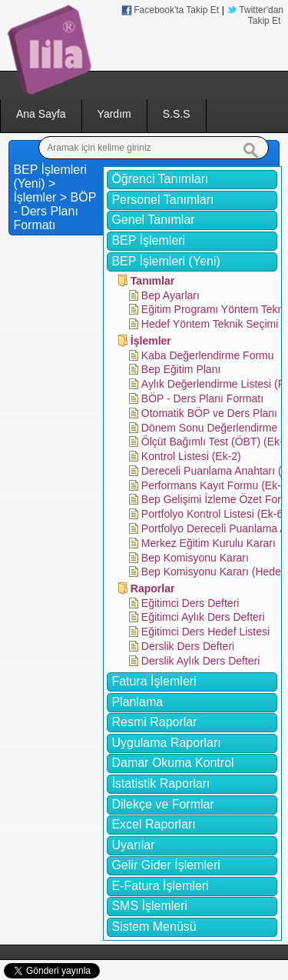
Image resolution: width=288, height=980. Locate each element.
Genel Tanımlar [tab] (153, 220)
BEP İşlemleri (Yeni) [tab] (166, 261)
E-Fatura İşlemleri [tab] (160, 886)
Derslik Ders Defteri (188, 646)
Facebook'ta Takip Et (176, 10)
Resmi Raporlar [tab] (154, 722)
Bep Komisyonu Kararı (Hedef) (215, 572)
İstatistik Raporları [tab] (161, 783)
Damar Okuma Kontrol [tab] (172, 763)
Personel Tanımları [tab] (162, 200)
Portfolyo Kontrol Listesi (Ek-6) (214, 514)
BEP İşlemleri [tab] (148, 240)
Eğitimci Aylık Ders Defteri (203, 617)
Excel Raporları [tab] (153, 824)
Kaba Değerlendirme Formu (208, 355)
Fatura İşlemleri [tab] (154, 681)
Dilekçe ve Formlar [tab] (162, 804)
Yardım (114, 114)
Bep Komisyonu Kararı (195, 558)
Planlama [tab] (137, 702)
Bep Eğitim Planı (181, 369)
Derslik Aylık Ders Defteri (201, 661)
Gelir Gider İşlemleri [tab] (166, 865)
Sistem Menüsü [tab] (154, 927)
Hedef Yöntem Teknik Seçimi (210, 324)
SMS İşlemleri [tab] (149, 906)
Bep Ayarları (170, 295)
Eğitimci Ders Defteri (190, 603)
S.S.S (177, 114)
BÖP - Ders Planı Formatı (202, 398)
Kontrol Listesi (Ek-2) (191, 456)
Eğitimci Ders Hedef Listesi (205, 632)
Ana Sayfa (41, 114)
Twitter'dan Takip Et (261, 15)
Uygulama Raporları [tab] (166, 743)
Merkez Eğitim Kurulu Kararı (209, 543)
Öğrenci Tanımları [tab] (160, 179)
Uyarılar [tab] (133, 845)
